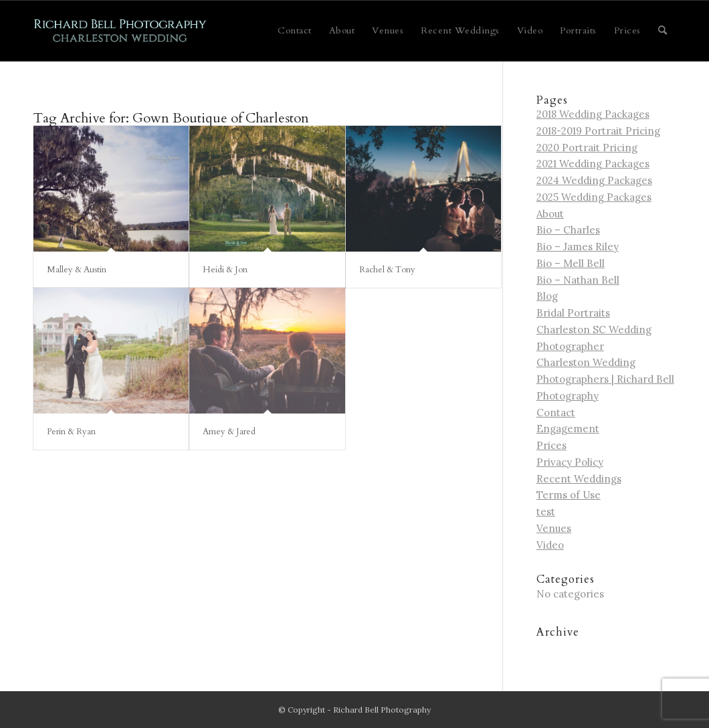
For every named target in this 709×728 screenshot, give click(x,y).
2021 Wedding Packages (593, 164)
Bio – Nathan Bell (578, 280)
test (546, 512)
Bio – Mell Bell (571, 263)
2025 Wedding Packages (594, 197)
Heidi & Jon (225, 270)
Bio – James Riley (578, 247)
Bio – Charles (568, 230)
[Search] (663, 31)
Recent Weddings (579, 479)
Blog (547, 296)
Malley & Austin (77, 270)
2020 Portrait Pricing (587, 148)
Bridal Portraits (573, 313)
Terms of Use (569, 495)
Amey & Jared (229, 432)
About (550, 214)
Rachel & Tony (387, 270)
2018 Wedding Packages (593, 114)
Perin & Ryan (71, 432)
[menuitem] (295, 31)
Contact (556, 413)
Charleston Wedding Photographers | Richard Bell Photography (605, 379)
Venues (554, 528)
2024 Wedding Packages (594, 180)
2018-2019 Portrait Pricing (598, 131)
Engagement (568, 429)
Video (550, 545)
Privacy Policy (570, 462)
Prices (551, 445)
